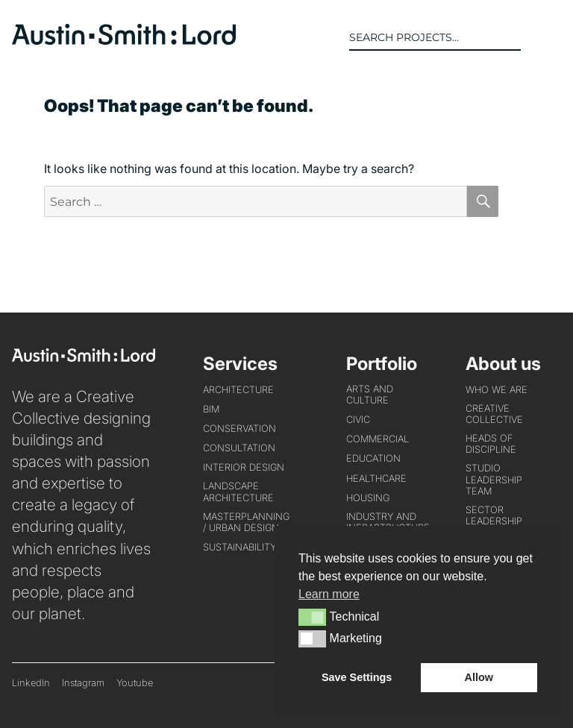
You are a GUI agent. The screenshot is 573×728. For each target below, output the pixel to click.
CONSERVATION (239, 429)
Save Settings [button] (357, 677)
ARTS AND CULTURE (370, 395)
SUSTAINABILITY (239, 547)
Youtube (135, 683)
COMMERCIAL (378, 439)
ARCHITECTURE (238, 390)
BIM (211, 409)
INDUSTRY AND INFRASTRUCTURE (388, 522)
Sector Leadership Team (494, 521)
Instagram (83, 683)
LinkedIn (31, 683)
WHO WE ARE (497, 390)
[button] (550, 37)
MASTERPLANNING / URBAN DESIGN (246, 522)
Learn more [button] (329, 594)
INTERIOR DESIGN (244, 467)
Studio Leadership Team (494, 480)
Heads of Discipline (491, 444)
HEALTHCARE (376, 478)
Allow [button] (479, 677)
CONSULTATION (239, 448)
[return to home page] (124, 40)
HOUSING (368, 498)
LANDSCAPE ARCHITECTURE (238, 492)
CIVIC (358, 420)
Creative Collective (494, 414)
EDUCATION (373, 458)
